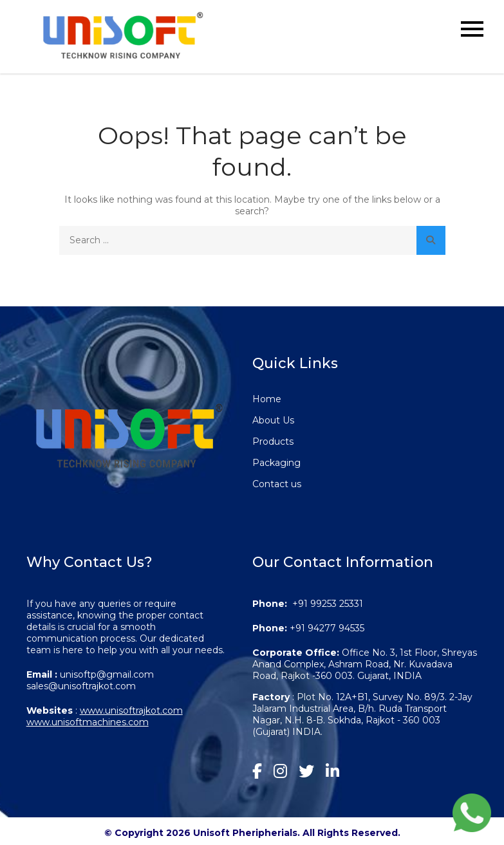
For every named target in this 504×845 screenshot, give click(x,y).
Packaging (276, 463)
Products (273, 441)
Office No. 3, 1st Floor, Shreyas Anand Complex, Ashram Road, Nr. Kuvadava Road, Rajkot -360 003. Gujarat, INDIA (365, 664)
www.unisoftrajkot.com (131, 710)
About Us (273, 420)
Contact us (277, 484)
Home (267, 399)
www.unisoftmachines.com (88, 722)
